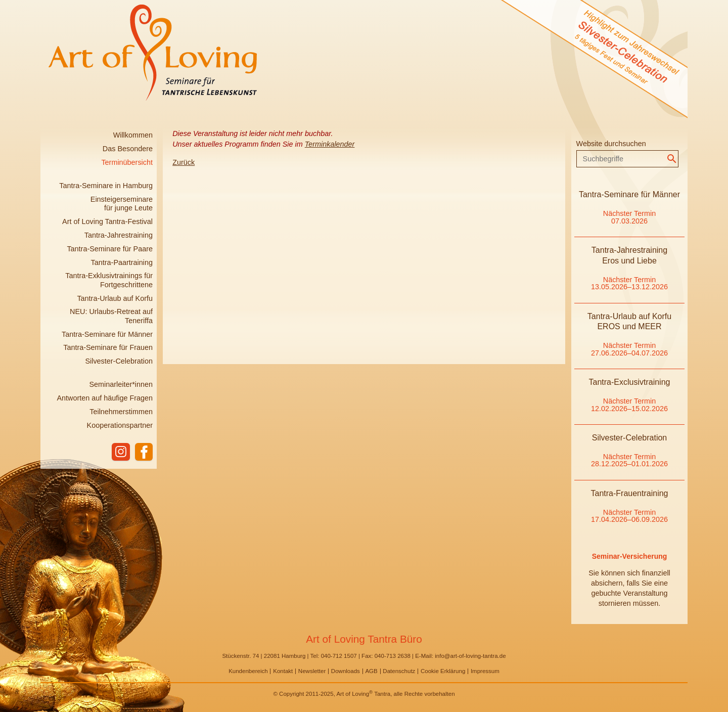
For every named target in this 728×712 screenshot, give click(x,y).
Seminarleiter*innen (121, 384)
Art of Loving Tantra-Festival (107, 221)
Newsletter (312, 671)
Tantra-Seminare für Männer (107, 334)
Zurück (184, 162)
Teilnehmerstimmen (121, 412)
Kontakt (283, 671)
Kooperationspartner (120, 425)
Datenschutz (399, 671)
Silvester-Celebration (119, 361)
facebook (144, 452)
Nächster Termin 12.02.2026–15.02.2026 (629, 405)
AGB (371, 671)
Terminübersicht (127, 162)
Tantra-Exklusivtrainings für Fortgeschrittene (109, 280)
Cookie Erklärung (443, 671)
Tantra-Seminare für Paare (110, 249)
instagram (120, 452)
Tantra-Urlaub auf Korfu (115, 298)
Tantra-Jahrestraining (119, 235)
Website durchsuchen (611, 144)
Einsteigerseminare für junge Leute (122, 204)
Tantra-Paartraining (122, 262)
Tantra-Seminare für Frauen (108, 347)
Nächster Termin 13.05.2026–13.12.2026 (629, 283)
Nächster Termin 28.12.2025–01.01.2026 (629, 460)
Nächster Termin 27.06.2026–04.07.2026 (629, 349)
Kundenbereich (248, 671)
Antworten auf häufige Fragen (105, 398)
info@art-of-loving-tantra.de (470, 656)
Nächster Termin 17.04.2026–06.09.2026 (629, 516)
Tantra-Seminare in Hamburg (106, 186)
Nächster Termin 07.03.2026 (630, 217)
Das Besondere (128, 149)
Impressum (485, 671)
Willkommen (133, 135)
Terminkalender (330, 144)
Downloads (346, 671)
